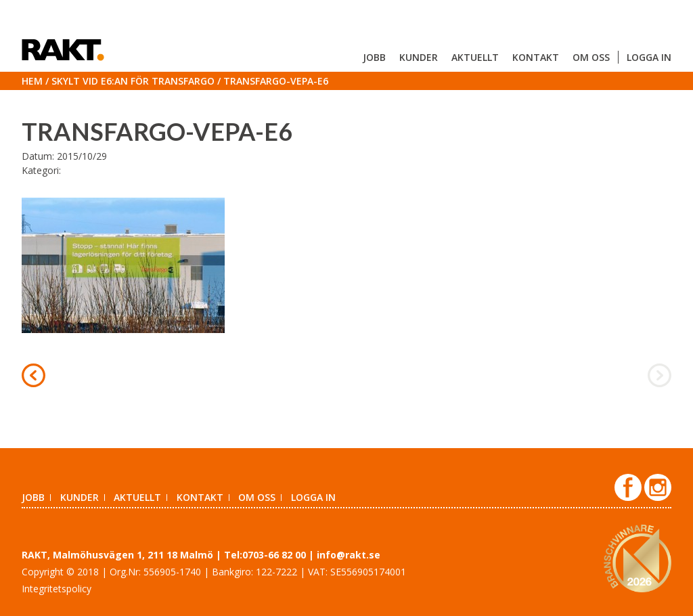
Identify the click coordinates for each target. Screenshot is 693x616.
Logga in (649, 57)
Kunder (419, 57)
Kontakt (536, 57)
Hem (32, 81)
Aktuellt (475, 57)
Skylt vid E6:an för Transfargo (133, 81)
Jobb (374, 57)
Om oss (591, 57)
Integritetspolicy (57, 589)
